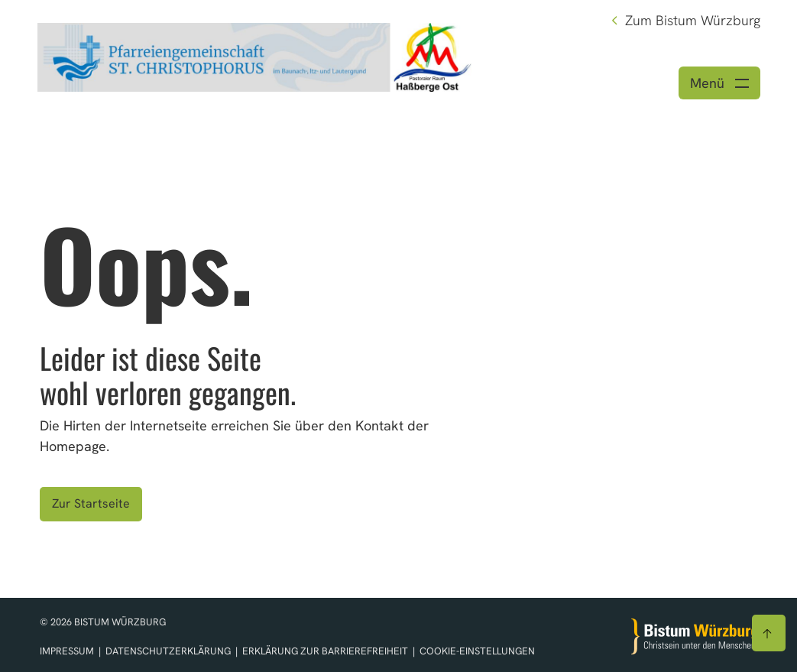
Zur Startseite (91, 503)
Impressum (68, 651)
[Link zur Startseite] (254, 55)
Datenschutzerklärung (169, 651)
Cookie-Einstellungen (477, 651)
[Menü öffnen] (719, 83)
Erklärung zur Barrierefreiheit (325, 651)
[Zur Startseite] (695, 636)
